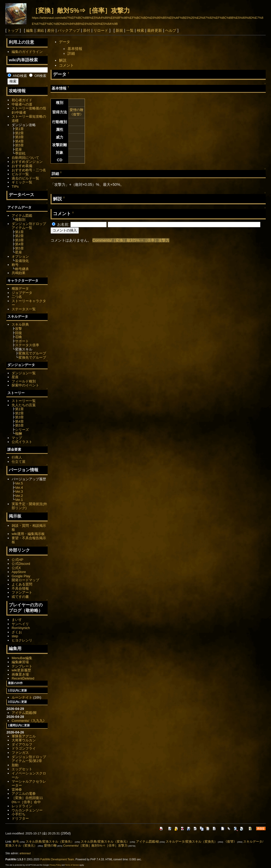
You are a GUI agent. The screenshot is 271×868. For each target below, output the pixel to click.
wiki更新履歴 (21, 670)
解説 (63, 60)
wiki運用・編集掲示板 (28, 534)
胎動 (15, 765)
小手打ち (19, 814)
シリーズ (22, 430)
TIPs (15, 186)
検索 (141, 30)
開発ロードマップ (25, 580)
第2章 (19, 133)
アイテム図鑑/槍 (148, 842)
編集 (30, 30)
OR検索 (38, 76)
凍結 (40, 30)
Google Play (21, 576)
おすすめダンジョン (27, 162)
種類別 (20, 220)
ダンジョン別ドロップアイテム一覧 (29, 226)
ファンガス (20, 753)
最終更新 (155, 30)
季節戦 (20, 153)
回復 (19, 333)
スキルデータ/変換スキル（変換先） (191, 842)
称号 (15, 265)
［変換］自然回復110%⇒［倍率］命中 (27, 800)
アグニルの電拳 (24, 794)
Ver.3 (19, 491)
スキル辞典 (20, 324)
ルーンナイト (22, 697)
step (15, 636)
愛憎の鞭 (76, 110)
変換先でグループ (32, 357)
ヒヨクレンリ (22, 640)
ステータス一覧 (24, 309)
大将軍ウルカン (24, 740)
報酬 (19, 434)
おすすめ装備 (22, 166)
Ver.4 (19, 488)
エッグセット (22, 769)
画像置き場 (20, 674)
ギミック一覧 (22, 182)
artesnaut (25, 853)
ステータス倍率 (27, 345)
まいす (17, 620)
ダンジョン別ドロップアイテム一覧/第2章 (29, 759)
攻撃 (19, 329)
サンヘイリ (20, 624)
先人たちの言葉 (24, 405)
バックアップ (69, 30)
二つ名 (17, 297)
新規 (119, 30)
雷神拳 (17, 790)
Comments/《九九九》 (29, 721)
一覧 (130, 30)
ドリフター (20, 818)
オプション (20, 257)
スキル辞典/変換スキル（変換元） (105, 842)
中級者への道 (22, 104)
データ (65, 42)
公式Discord (21, 564)
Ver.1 (19, 500)
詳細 (71, 53)
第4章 (19, 141)
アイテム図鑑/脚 (24, 713)
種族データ (20, 288)
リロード (101, 30)
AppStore (19, 572)
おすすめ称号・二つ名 (29, 170)
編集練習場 (20, 662)
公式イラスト (22, 442)
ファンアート (22, 592)
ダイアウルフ (22, 744)
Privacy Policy (55, 865)
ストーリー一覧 (24, 401)
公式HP (17, 560)
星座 (19, 149)
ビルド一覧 (20, 174)
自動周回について (25, 158)
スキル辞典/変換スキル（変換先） (50, 842)
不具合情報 (20, 588)
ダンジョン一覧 (24, 373)
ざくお (17, 632)
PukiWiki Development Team (57, 859)
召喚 (19, 337)
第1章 (19, 129)
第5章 (19, 145)
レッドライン (22, 806)
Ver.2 (19, 496)
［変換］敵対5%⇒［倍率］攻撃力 (81, 10)
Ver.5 (19, 483)
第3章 (19, 137)
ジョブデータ (22, 293)
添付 (87, 30)
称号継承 (22, 269)
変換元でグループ (32, 353)
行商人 (17, 457)
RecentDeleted (23, 678)
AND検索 (17, 76)
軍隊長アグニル (24, 736)
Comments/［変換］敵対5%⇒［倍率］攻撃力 (131, 240)
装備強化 (22, 261)
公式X (16, 568)
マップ (17, 438)
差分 (51, 30)
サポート (22, 341)
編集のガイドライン (27, 52)
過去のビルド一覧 (25, 178)
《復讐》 (76, 114)
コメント (66, 65)
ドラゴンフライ (24, 748)
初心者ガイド (22, 100)
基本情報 (75, 49)
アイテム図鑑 (22, 216)
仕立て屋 (19, 462)
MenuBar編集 (22, 658)
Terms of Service (72, 865)
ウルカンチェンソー (27, 810)
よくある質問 (22, 584)
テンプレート (22, 666)
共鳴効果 (19, 273)
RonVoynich (21, 628)
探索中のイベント (25, 385)
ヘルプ (171, 30)
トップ (13, 30)
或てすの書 (20, 597)
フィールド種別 (24, 381)
